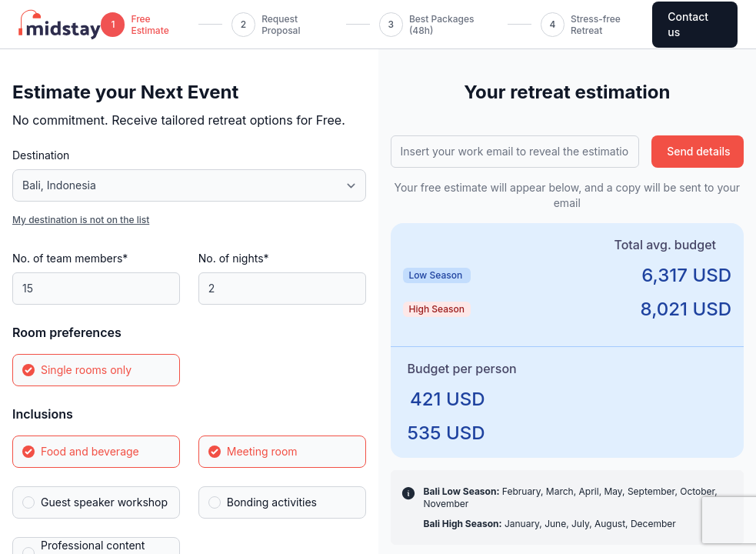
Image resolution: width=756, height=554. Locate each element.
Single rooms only (86, 370)
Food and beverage (90, 451)
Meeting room (262, 451)
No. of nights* (234, 258)
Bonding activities (272, 502)
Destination (41, 155)
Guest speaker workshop (104, 502)
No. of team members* (70, 258)
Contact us (688, 24)
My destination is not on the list (81, 220)
